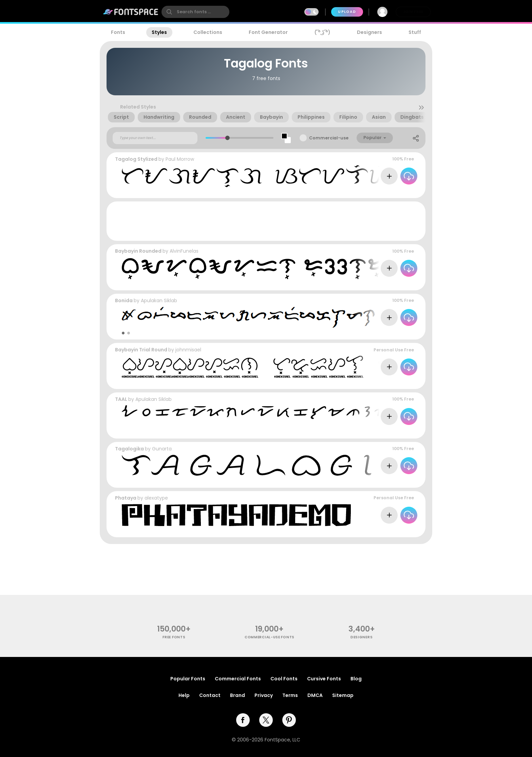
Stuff (415, 32)
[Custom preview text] (155, 138)
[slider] (227, 138)
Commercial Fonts (238, 679)
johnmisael (188, 350)
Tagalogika (129, 449)
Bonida (124, 300)
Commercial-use (329, 138)
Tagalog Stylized (136, 159)
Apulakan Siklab (159, 300)
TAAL (121, 399)
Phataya (126, 498)
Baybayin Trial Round (141, 350)
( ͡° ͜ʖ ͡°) (322, 32)
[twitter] (266, 720)
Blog (356, 679)
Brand (237, 695)
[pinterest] (289, 720)
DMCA (315, 695)
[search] (195, 12)
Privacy (264, 695)
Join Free (413, 12)
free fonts (174, 637)
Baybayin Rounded (138, 251)
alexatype (156, 498)
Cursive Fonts (324, 679)
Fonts (118, 32)
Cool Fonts (284, 679)
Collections (208, 32)
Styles (159, 32)
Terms (290, 695)
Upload (347, 12)
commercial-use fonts (270, 637)
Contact (210, 695)
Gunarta (162, 449)
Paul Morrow (180, 159)
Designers (369, 32)
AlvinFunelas (184, 251)
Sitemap (343, 695)
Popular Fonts (188, 679)
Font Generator (268, 32)
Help (184, 695)
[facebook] (243, 720)
